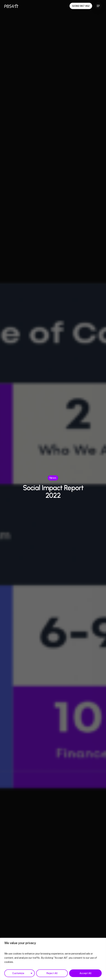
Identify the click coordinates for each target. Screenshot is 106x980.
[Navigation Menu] (98, 6)
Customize (18, 973)
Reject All (52, 973)
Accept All (86, 973)
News (53, 478)
